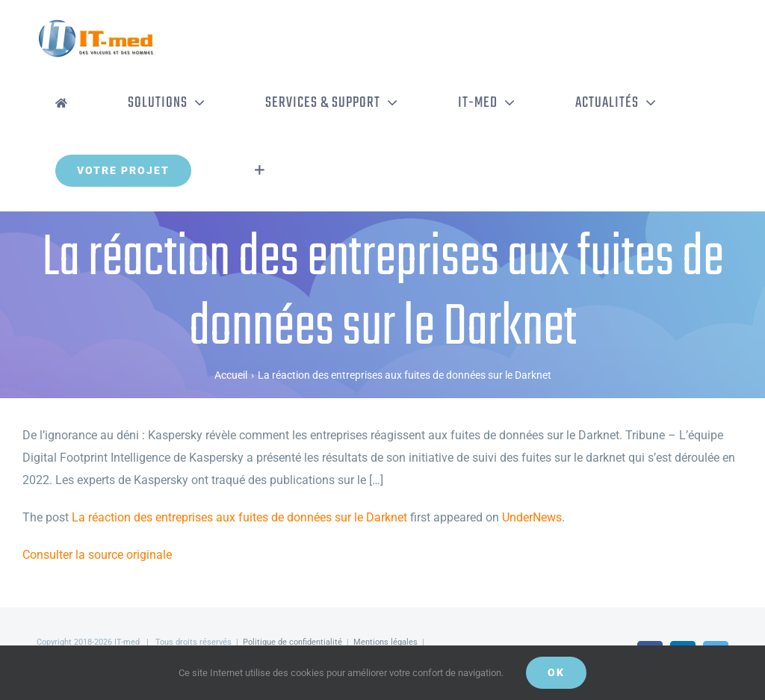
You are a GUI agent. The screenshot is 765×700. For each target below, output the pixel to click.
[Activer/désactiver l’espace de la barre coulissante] (260, 170)
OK (556, 672)
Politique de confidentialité (292, 642)
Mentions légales (385, 642)
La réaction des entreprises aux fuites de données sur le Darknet (239, 517)
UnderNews (532, 517)
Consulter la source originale (97, 555)
